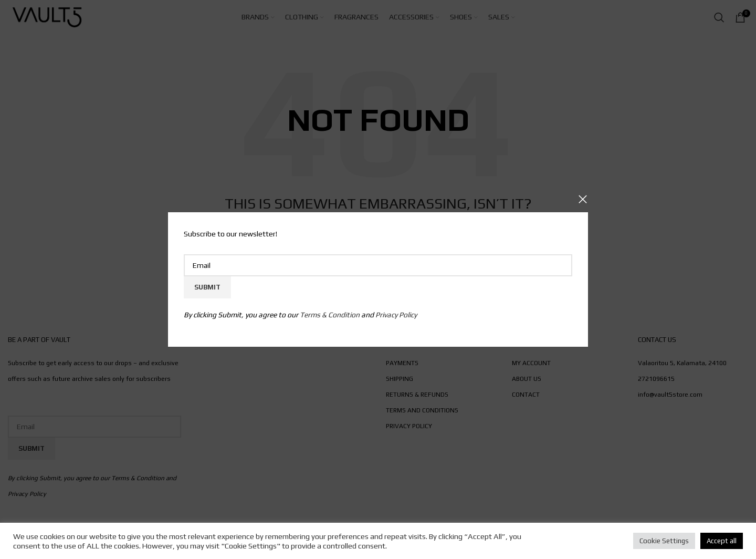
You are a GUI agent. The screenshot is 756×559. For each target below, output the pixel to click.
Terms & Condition (330, 315)
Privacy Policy (396, 315)
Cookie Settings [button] (664, 541)
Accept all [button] (722, 541)
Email (378, 245)
